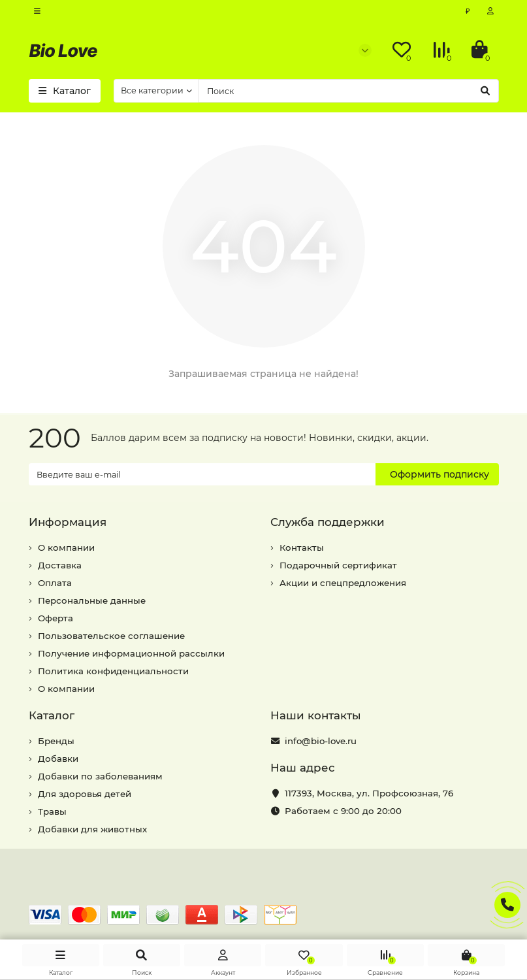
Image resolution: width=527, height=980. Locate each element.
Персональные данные (92, 600)
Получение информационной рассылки (131, 653)
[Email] (202, 474)
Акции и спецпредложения (343, 583)
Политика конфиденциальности (113, 671)
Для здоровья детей (85, 794)
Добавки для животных (92, 829)
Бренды (56, 741)
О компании (66, 547)
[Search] (349, 91)
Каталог (52, 715)
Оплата (55, 583)
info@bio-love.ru (321, 741)
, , (369, 793)
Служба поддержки (327, 522)
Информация (68, 522)
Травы (52, 811)
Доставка (60, 565)
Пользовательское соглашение (111, 636)
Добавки (58, 759)
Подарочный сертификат (338, 565)
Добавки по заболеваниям (100, 776)
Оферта (56, 618)
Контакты (302, 547)
